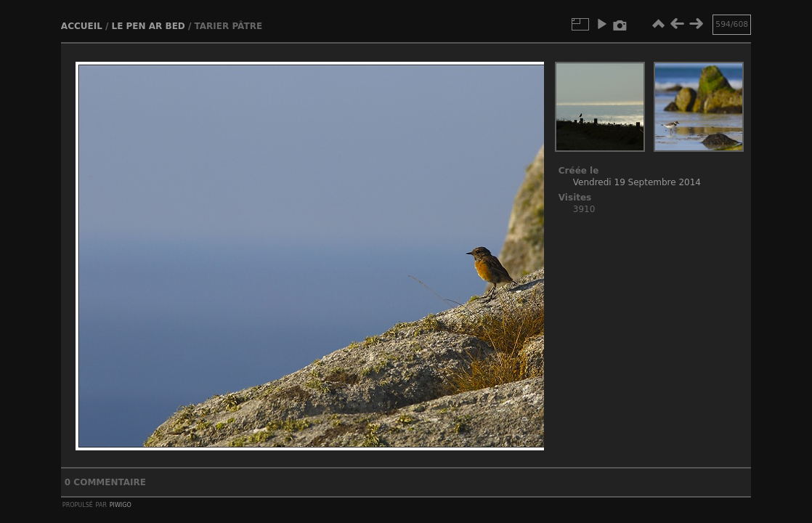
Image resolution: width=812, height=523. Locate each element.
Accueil (82, 26)
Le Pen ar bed (149, 26)
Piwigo (121, 504)
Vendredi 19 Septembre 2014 (637, 182)
